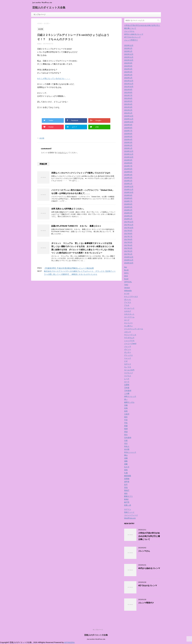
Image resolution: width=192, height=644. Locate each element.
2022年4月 (128, 69)
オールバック (129, 308)
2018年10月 (129, 192)
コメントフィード (131, 515)
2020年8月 (128, 128)
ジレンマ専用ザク (131, 40)
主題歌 (127, 385)
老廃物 (127, 479)
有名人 (127, 446)
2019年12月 (129, 151)
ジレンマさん (129, 31)
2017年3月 (128, 248)
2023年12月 (129, 45)
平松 (126, 423)
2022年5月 (128, 66)
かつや (127, 294)
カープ (127, 320)
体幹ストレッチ (130, 396)
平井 (126, 420)
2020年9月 (128, 125)
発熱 (126, 470)
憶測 (126, 429)
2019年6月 (128, 169)
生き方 (127, 467)
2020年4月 (128, 139)
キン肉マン (128, 326)
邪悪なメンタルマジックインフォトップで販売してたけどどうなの (81, 173)
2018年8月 (128, 198)
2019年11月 (129, 154)
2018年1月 (128, 219)
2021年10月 (129, 87)
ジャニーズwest (130, 343)
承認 (126, 432)
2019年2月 (128, 181)
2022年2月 (128, 75)
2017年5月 (128, 242)
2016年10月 (129, 263)
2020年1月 (128, 148)
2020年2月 (128, 145)
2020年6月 (128, 134)
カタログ (128, 311)
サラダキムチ (129, 338)
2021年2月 (128, 110)
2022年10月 (129, 60)
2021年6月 (128, 98)
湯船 (126, 461)
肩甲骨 (127, 482)
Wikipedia (128, 291)
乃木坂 (127, 388)
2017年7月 (128, 236)
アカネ (127, 305)
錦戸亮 (127, 502)
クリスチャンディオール (134, 329)
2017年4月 (128, 245)
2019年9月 (128, 160)
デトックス (128, 355)
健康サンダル (129, 402)
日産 (126, 440)
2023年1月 (128, 51)
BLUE (126, 270)
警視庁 (127, 490)
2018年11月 (129, 189)
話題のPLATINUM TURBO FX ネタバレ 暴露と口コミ (76, 226)
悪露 (126, 426)
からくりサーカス (131, 296)
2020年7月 (128, 131)
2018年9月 (128, 195)
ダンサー (128, 352)
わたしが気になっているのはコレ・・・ (54, 78)
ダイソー (128, 349)
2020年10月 (129, 122)
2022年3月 (128, 72)
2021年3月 (128, 107)
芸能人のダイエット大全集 (49, 8)
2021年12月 (129, 81)
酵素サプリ (128, 496)
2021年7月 (128, 95)
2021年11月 (129, 84)
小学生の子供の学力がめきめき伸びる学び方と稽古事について (149, 536)
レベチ (127, 379)
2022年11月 (129, 57)
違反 (126, 493)
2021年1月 (128, 113)
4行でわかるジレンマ (132, 37)
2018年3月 (128, 213)
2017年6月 (128, 239)
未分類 (42, 138)
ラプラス (128, 376)
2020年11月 (129, 119)
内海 (126, 408)
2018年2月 (128, 216)
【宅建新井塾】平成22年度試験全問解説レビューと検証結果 (69, 268)
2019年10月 (129, 157)
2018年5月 (128, 207)
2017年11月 (129, 225)
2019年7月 (128, 166)
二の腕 (127, 393)
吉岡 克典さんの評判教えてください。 (68, 209)
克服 (126, 405)
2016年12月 (129, 257)
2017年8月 (128, 234)
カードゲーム (129, 317)
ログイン (63, 153)
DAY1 (126, 273)
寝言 (126, 417)
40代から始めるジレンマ (134, 34)
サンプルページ (40, 14)
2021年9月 (128, 90)
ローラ (127, 382)
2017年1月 (128, 254)
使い (126, 399)
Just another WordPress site (96, 639)
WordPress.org (130, 518)
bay (126, 267)
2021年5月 (128, 101)
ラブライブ (128, 373)
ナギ (126, 361)
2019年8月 (128, 163)
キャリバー (128, 323)
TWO (126, 285)
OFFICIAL (128, 282)
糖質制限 (128, 476)
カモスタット (129, 314)
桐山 (126, 455)
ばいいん (128, 299)
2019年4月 (128, 175)
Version (127, 288)
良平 (126, 485)
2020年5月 (128, 137)
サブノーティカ (130, 335)
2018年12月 (129, 187)
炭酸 (126, 464)
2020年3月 (128, 142)
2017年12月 (129, 222)
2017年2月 (128, 251)
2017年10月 (129, 228)
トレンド (128, 358)
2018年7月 (128, 201)
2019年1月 (128, 184)
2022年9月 (128, 63)
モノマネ (128, 367)
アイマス (128, 302)
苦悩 (126, 488)
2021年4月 (128, 104)
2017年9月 (128, 231)
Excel (126, 279)
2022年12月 (129, 54)
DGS (126, 276)
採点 (126, 435)
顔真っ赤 (128, 505)
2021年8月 (128, 92)
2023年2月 (128, 48)
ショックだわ (129, 341)
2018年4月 (128, 210)
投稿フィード (129, 512)
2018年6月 (128, 204)
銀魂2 (126, 499)
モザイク (128, 364)
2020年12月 (129, 116)
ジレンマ (128, 346)
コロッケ (128, 332)
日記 (126, 443)
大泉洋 (127, 414)
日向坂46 (128, 438)
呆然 (126, 411)
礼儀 (126, 473)
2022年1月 (128, 78)
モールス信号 (129, 370)
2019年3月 (128, 178)
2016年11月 (129, 260)
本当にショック (130, 452)
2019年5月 (128, 172)
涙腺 (126, 458)
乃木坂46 (128, 391)
